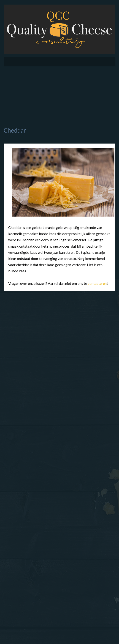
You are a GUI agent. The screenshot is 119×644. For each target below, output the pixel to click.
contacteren (97, 283)
